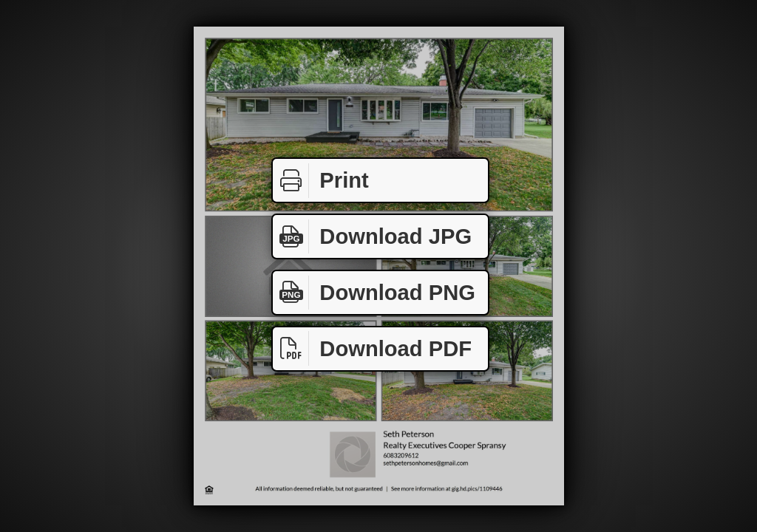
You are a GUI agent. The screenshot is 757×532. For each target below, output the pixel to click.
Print (321, 181)
